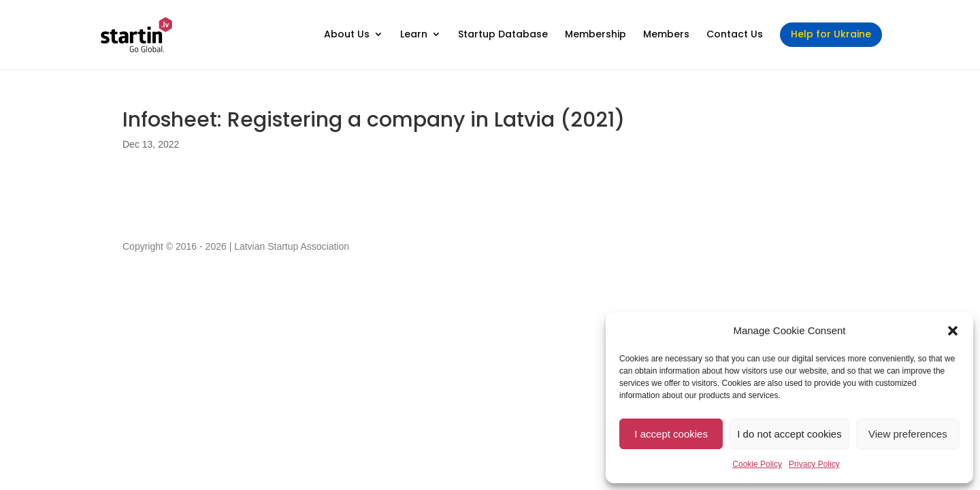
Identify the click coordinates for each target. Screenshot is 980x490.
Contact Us (735, 35)
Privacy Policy (814, 464)
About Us (347, 35)
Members (666, 35)
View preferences (908, 434)
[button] (953, 331)
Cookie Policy (757, 464)
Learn (414, 35)
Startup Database (503, 35)
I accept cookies (671, 434)
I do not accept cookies (789, 434)
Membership (595, 35)
